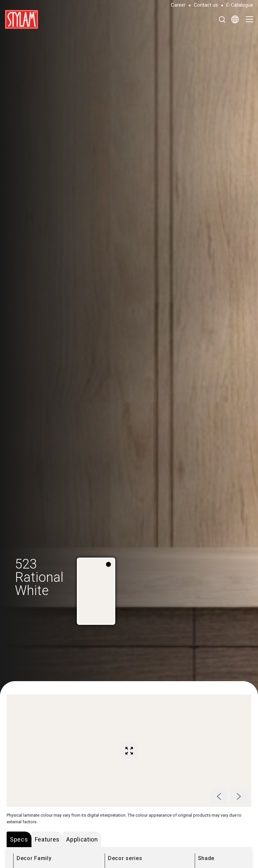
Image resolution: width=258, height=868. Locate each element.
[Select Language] (235, 19)
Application (82, 839)
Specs (19, 839)
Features (47, 839)
